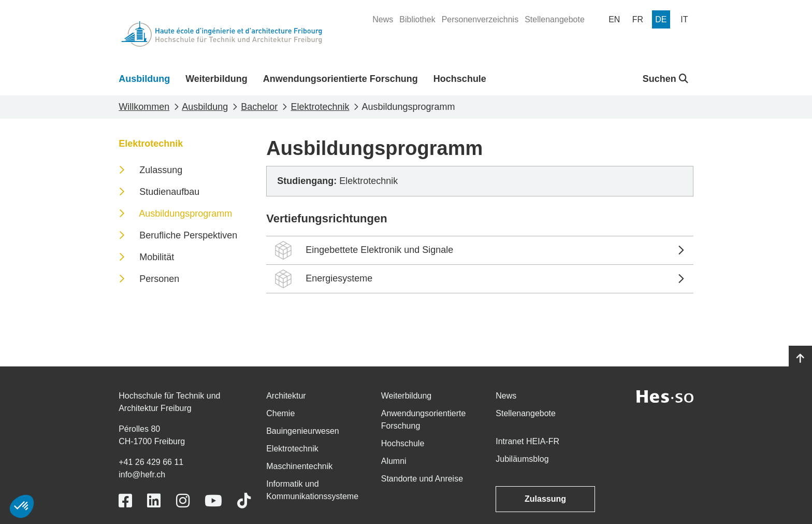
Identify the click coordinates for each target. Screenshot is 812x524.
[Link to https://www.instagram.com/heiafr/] (183, 501)
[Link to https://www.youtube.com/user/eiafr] (213, 501)
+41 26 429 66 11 (151, 462)
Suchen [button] (665, 79)
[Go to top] (800, 359)
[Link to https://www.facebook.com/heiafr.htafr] (125, 501)
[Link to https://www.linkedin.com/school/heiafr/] (154, 501)
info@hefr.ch (142, 475)
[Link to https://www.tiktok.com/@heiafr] (244, 501)
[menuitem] (383, 20)
